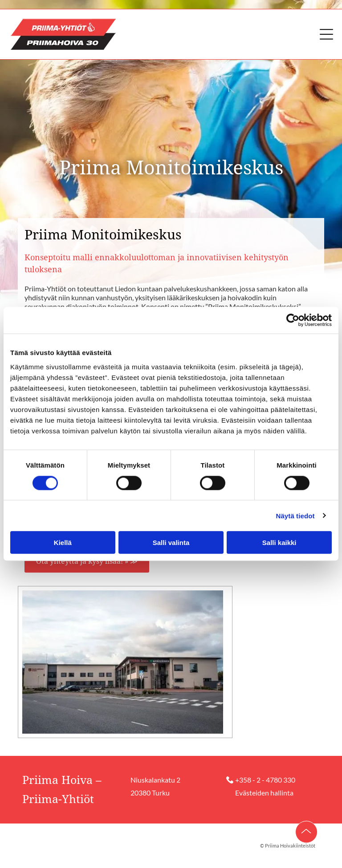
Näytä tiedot (295, 515)
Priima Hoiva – (62, 780)
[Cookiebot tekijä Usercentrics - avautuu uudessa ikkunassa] (293, 320)
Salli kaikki (279, 543)
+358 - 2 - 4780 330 (265, 780)
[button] (326, 34)
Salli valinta (171, 543)
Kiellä (63, 543)
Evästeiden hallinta (264, 793)
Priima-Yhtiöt (58, 799)
